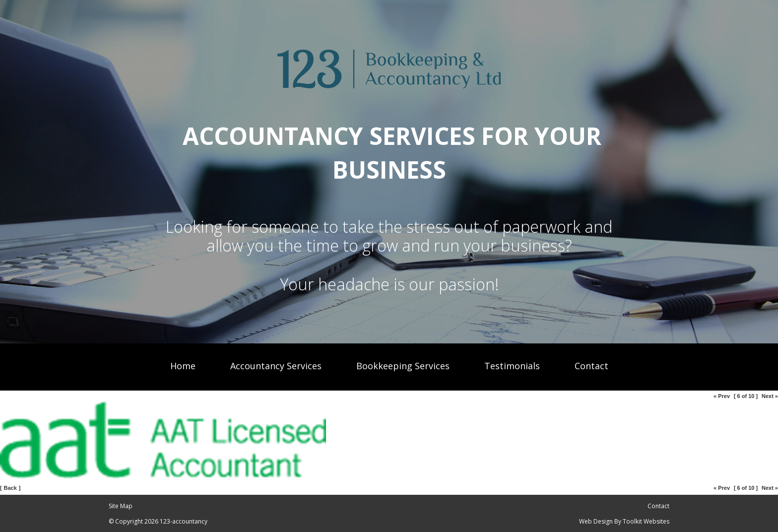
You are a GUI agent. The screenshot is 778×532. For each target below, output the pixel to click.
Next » (770, 396)
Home (183, 366)
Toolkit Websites (646, 521)
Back (10, 488)
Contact (591, 366)
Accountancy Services (276, 366)
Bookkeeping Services (403, 366)
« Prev (722, 396)
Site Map (121, 506)
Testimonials (512, 366)
